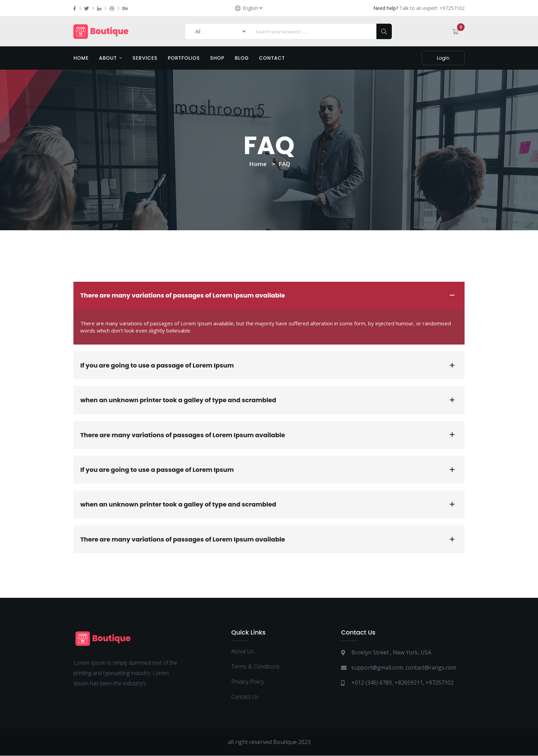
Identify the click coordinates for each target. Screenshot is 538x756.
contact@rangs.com (431, 668)
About (111, 58)
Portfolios (184, 58)
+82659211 (409, 683)
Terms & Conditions (255, 667)
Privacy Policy (248, 682)
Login (443, 58)
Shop (218, 58)
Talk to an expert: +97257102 (432, 8)
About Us (243, 652)
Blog (242, 58)
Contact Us (245, 697)
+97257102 (440, 683)
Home (81, 58)
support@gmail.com (377, 668)
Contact (272, 58)
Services (145, 58)
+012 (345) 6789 (372, 683)
